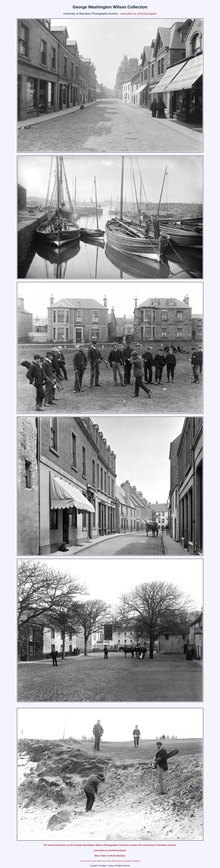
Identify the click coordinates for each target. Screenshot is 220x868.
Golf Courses (91, 861)
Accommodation (125, 861)
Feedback (136, 861)
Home (83, 861)
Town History (112, 861)
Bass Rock (102, 861)
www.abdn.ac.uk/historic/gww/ (138, 14)
